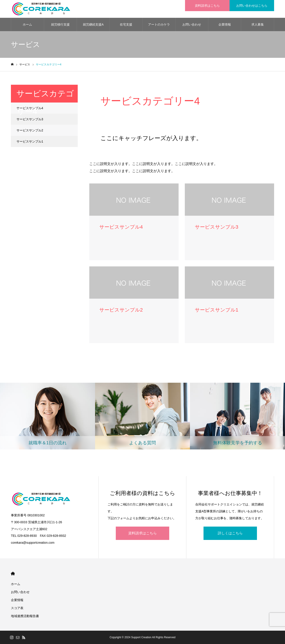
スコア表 (17, 608)
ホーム (27, 24)
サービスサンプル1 (30, 141)
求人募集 (258, 24)
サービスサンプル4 (30, 108)
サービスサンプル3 (30, 119)
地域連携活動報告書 (25, 616)
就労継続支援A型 (93, 27)
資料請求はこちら (142, 533)
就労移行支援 (60, 24)
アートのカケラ (159, 24)
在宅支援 (126, 24)
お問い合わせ (192, 24)
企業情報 (225, 24)
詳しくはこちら (230, 533)
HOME (13, 574)
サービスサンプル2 (30, 130)
